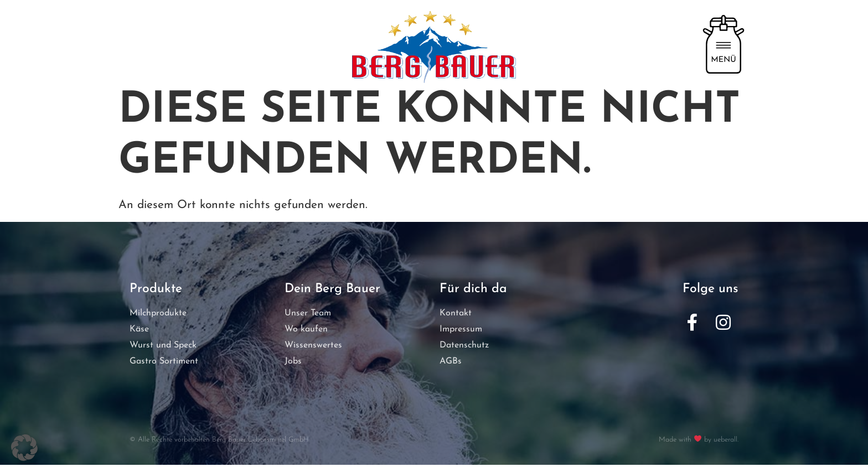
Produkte (156, 297)
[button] (24, 448)
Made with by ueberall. (699, 447)
